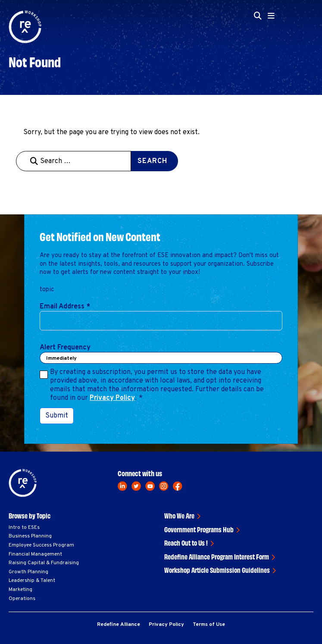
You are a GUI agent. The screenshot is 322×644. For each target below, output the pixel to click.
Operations (22, 599)
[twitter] (136, 486)
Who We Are (179, 515)
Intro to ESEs (24, 528)
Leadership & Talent (32, 581)
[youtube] (150, 486)
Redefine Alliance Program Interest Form (217, 556)
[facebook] (178, 486)
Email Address (65, 307)
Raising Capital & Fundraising (44, 563)
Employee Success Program (41, 545)
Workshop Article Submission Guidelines (217, 570)
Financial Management (35, 554)
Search (152, 161)
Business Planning (30, 536)
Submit (57, 416)
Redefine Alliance (119, 625)
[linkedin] (122, 486)
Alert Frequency (65, 348)
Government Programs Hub (199, 529)
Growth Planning (28, 572)
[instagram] (164, 486)
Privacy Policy (112, 398)
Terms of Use (209, 625)
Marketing (20, 590)
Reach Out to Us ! (186, 543)
